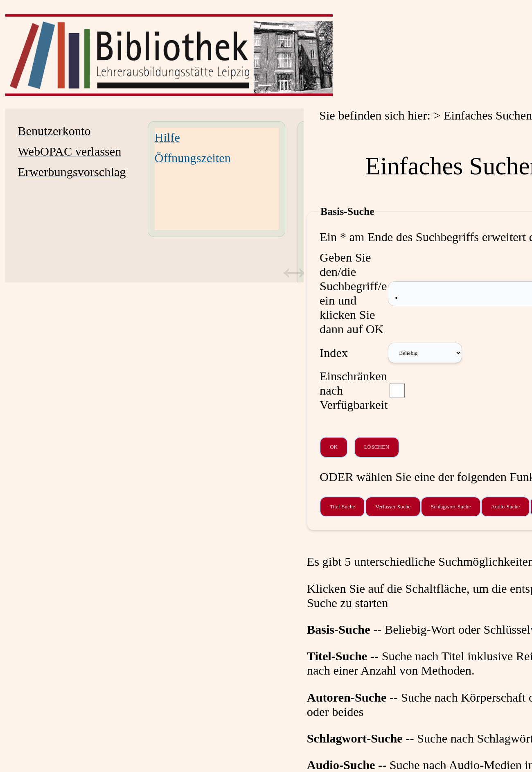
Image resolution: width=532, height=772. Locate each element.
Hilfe (167, 138)
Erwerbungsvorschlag (72, 172)
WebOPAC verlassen (69, 151)
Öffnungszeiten (193, 158)
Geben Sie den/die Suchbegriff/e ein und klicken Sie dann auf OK (353, 293)
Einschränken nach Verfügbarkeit (354, 391)
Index (334, 353)
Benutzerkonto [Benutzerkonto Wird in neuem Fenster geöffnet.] (54, 131)
